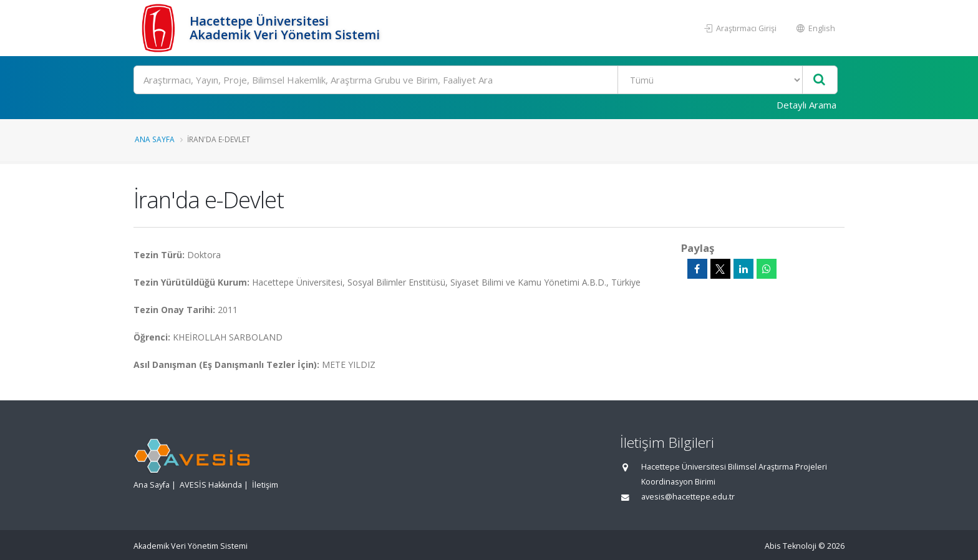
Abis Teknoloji (791, 546)
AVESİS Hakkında (211, 485)
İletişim (265, 485)
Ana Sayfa (155, 139)
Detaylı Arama (806, 105)
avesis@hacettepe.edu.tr (688, 497)
